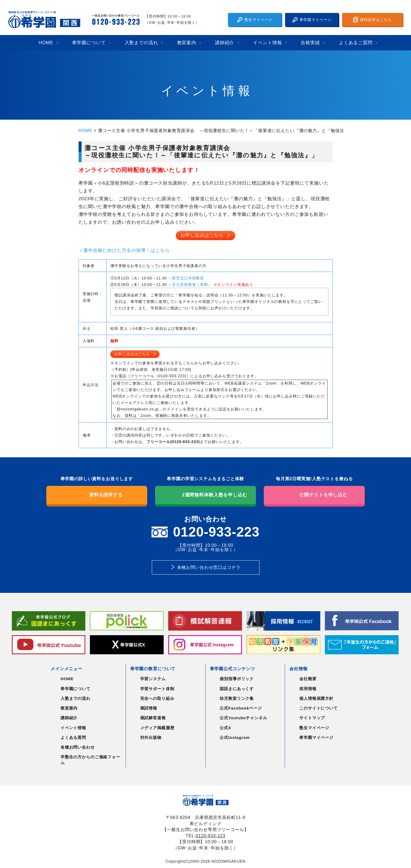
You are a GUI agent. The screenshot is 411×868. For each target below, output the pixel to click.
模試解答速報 (153, 718)
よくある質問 (73, 737)
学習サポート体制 (157, 689)
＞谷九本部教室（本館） (190, 285)
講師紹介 (225, 43)
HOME (46, 43)
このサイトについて (319, 708)
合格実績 (310, 43)
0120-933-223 (210, 836)
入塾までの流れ (141, 43)
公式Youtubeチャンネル (243, 718)
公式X (225, 728)
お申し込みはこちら (202, 235)
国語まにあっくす (237, 689)
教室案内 (187, 43)
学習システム (153, 679)
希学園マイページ (312, 20)
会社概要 (308, 679)
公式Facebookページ (241, 708)
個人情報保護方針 (316, 698)
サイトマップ (312, 718)
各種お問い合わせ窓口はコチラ (209, 567)
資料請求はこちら (373, 20)
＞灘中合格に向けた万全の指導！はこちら (124, 250)
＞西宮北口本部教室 (186, 278)
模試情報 (149, 708)
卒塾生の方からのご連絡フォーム (90, 760)
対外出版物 (151, 737)
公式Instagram (235, 737)
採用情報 (308, 689)
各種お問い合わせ (78, 747)
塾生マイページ (255, 20)
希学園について (89, 43)
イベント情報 (267, 43)
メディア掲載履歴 (157, 728)
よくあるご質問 (356, 43)
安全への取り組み (157, 698)
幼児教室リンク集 (237, 698)
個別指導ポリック (237, 679)
